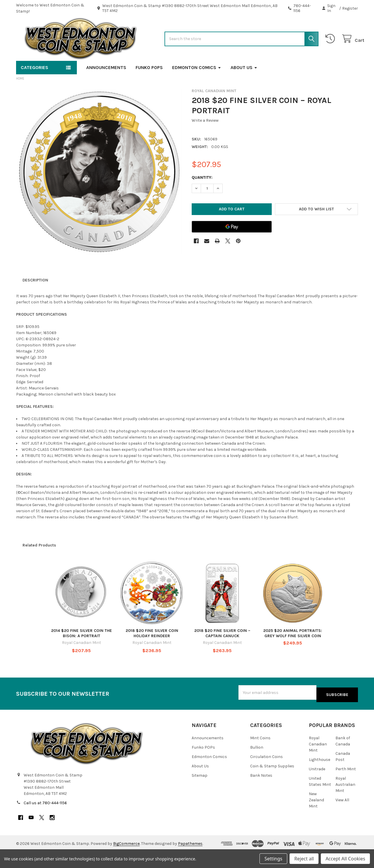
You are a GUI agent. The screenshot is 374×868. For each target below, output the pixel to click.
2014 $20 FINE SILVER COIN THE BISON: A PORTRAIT (82, 652)
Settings (273, 859)
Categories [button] (34, 86)
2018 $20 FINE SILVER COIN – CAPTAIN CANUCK (222, 652)
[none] (99, 190)
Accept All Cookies (345, 859)
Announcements (106, 86)
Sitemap (200, 792)
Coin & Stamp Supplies (272, 782)
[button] (317, 228)
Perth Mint (346, 785)
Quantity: (202, 196)
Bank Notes (261, 792)
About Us (244, 86)
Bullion (257, 764)
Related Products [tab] (39, 564)
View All (342, 816)
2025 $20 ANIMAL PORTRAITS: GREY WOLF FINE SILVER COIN (293, 652)
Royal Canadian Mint (318, 760)
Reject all (304, 859)
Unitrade (317, 785)
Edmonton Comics (197, 86)
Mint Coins (260, 754)
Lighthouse (320, 776)
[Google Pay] (232, 245)
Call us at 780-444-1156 (45, 819)
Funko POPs (149, 86)
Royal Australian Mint (345, 801)
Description (35, 299)
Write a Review (205, 139)
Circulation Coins (266, 773)
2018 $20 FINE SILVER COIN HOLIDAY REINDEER (152, 652)
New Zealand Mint (316, 816)
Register (350, 8)
